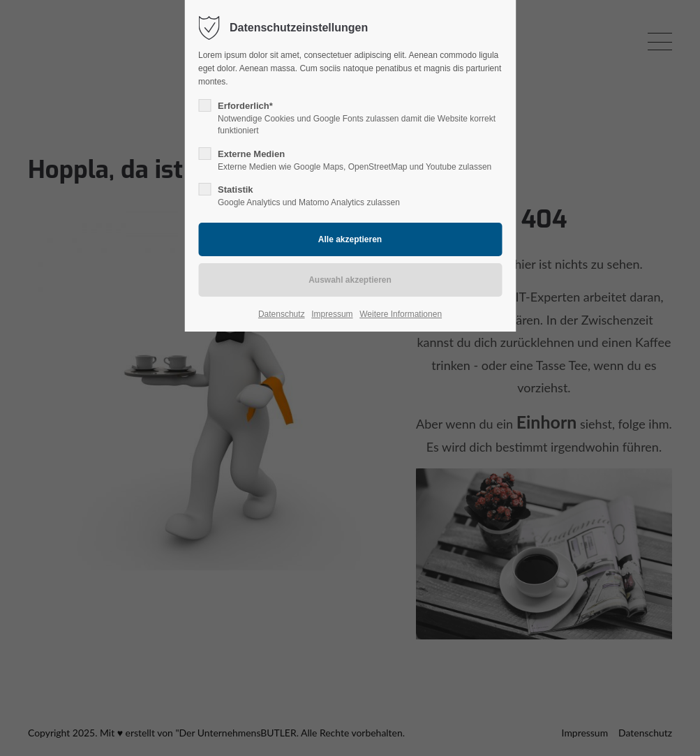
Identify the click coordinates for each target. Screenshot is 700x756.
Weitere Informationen (401, 314)
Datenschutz (282, 314)
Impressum (332, 314)
